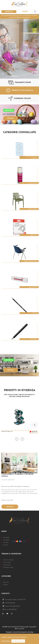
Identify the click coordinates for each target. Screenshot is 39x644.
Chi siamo (6, 543)
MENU (25, 12)
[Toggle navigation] (35, 12)
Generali (5, 585)
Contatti (6, 545)
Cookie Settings (6, 641)
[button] (5, 73)
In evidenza (6, 540)
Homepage (6, 537)
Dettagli (10, 118)
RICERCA (9, 12)
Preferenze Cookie (8, 567)
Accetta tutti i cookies (18, 641)
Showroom (6, 582)
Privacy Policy (7, 562)
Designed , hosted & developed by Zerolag (20, 632)
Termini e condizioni (8, 560)
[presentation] (3, 74)
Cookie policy (7, 565)
